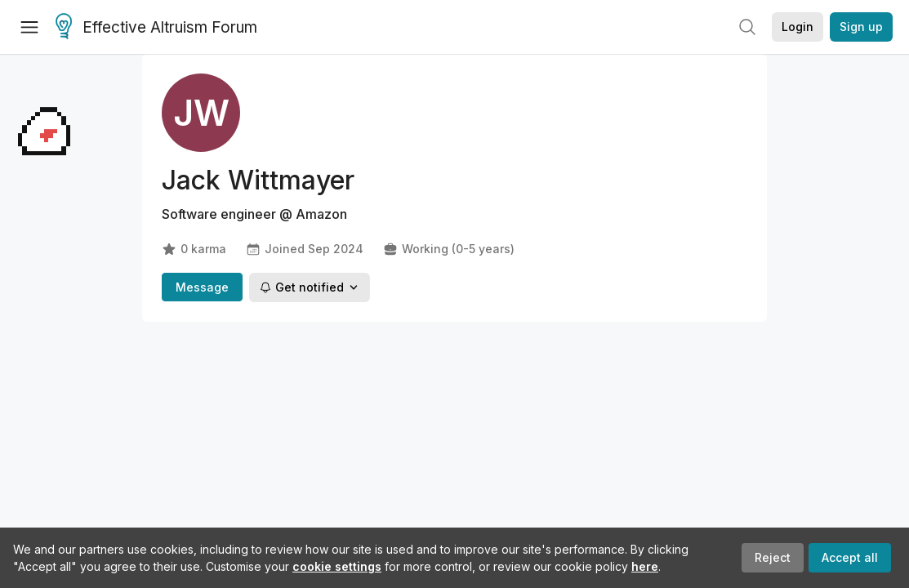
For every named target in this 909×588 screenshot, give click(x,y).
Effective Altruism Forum (156, 28)
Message (202, 287)
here (645, 566)
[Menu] (29, 27)
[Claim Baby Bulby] (44, 372)
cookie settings (337, 566)
